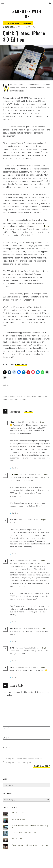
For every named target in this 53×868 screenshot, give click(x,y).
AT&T (13, 397)
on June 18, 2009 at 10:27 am (28, 648)
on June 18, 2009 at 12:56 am (27, 560)
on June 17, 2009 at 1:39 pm (26, 422)
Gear (12, 23)
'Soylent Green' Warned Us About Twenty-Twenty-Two (30, 845)
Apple (7, 23)
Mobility (19, 23)
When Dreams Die (18, 813)
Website (6, 748)
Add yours (29, 411)
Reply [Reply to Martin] (43, 520)
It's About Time (17, 839)
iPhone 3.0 (32, 397)
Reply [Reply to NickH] (42, 422)
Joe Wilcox (10, 27)
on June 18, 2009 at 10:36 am (27, 667)
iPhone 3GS (8, 400)
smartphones (21, 400)
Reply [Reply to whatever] (45, 628)
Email (6, 738)
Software (27, 23)
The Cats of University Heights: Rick (24, 832)
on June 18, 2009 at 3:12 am (30, 628)
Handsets (21, 397)
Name (6, 728)
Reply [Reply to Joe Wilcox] (46, 474)
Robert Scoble (21, 364)
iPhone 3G (43, 397)
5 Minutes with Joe (26, 14)
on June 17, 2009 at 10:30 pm (27, 520)
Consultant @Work (19, 819)
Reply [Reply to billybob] (44, 648)
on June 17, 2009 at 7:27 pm (31, 474)
